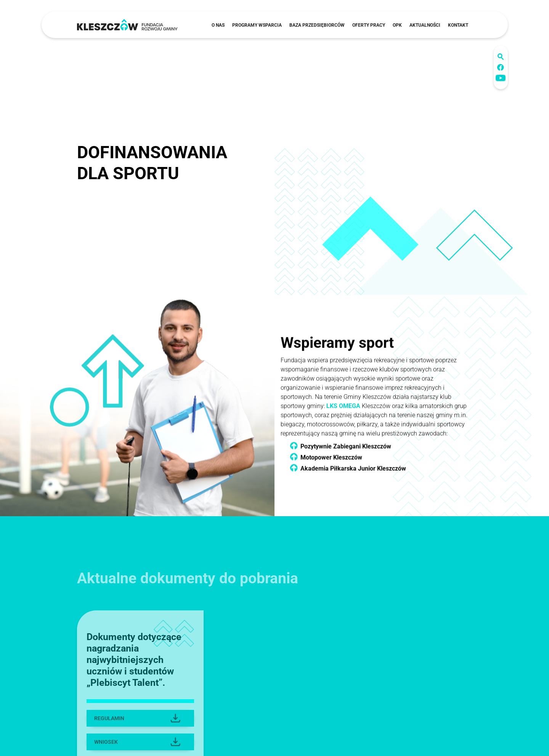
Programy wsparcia (257, 25)
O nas (218, 25)
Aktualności (425, 25)
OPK (397, 25)
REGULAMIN (137, 729)
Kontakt (458, 25)
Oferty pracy (369, 25)
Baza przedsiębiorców (317, 25)
